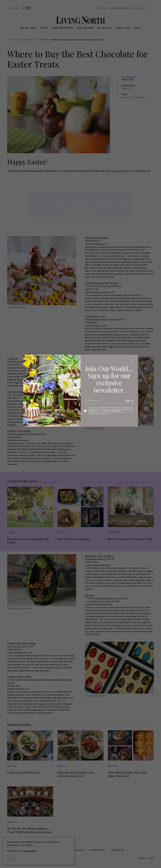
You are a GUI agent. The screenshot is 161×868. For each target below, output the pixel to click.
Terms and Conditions (113, 410)
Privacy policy (94, 410)
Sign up (130, 401)
